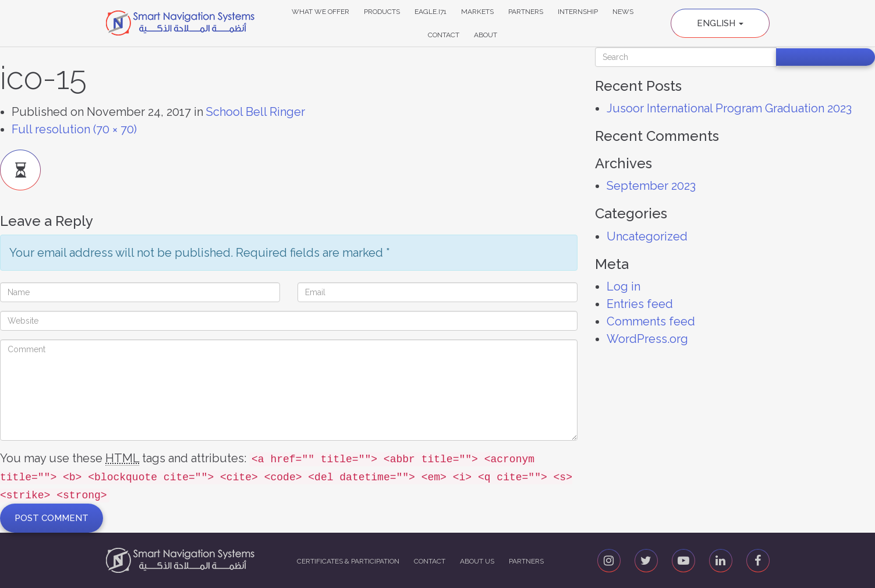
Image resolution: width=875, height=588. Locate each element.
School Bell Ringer (256, 112)
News (623, 12)
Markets (477, 12)
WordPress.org (647, 339)
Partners (526, 12)
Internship (578, 12)
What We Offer (320, 12)
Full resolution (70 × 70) (74, 129)
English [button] (720, 23)
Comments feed (651, 321)
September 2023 (651, 186)
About (486, 35)
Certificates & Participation (348, 561)
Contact (444, 35)
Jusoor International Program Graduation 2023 (729, 108)
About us (477, 561)
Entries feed (640, 304)
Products (382, 12)
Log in (624, 286)
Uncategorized (647, 236)
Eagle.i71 (431, 12)
